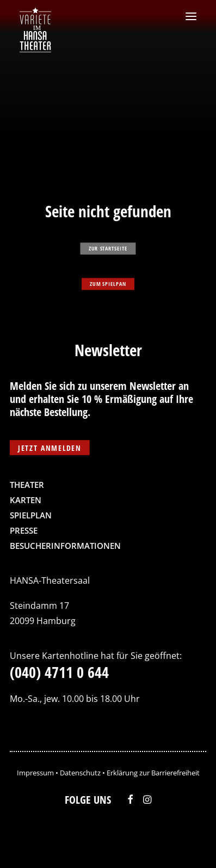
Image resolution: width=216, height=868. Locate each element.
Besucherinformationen (65, 546)
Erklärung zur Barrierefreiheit (153, 773)
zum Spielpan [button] (108, 284)
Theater (27, 485)
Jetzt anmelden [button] (50, 447)
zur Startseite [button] (108, 248)
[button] (191, 16)
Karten (26, 500)
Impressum (35, 773)
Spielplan (31, 515)
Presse (24, 530)
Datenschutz (80, 773)
